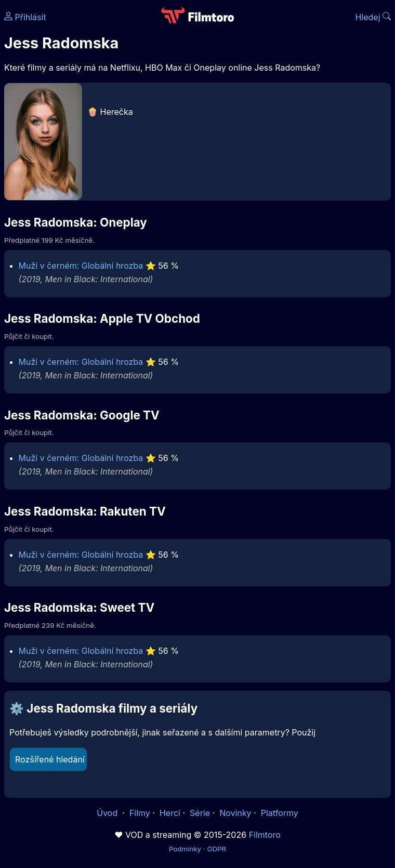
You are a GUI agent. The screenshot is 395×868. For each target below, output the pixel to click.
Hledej (373, 17)
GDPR (216, 849)
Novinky (235, 813)
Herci (170, 813)
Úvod (108, 813)
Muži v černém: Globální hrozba (81, 266)
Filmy (140, 813)
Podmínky (185, 849)
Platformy (280, 813)
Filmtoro (265, 835)
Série (200, 813)
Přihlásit (25, 17)
